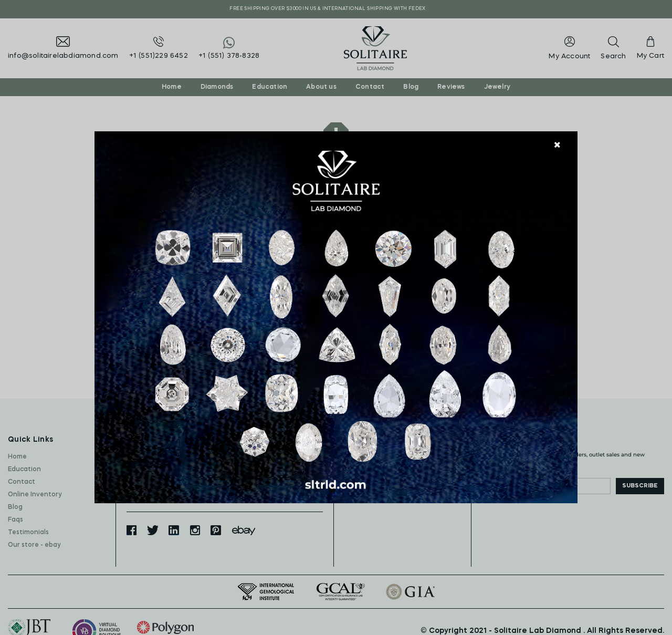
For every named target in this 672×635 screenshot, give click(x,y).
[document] (336, 318)
